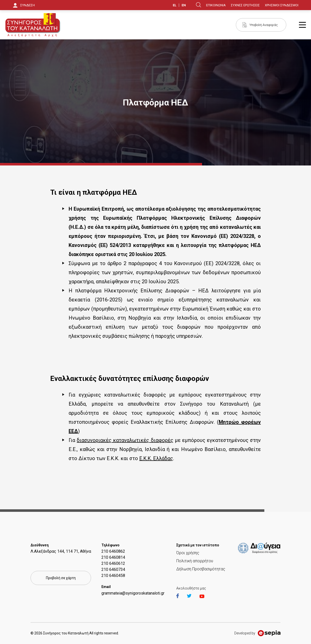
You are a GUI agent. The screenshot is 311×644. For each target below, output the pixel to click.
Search (199, 5)
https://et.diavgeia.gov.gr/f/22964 (260, 548)
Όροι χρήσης (188, 553)
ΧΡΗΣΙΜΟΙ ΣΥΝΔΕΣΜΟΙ (282, 5)
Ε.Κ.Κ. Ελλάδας (156, 458)
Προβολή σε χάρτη (61, 578)
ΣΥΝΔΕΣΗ (27, 5)
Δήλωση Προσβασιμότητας (201, 569)
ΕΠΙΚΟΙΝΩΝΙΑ (216, 5)
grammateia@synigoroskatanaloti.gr (133, 593)
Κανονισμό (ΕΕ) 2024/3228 (223, 236)
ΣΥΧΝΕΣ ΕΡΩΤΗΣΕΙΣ (245, 5)
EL (175, 5)
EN (184, 5)
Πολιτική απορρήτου (195, 561)
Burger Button (302, 25)
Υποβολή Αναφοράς (264, 25)
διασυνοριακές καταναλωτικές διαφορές (125, 440)
